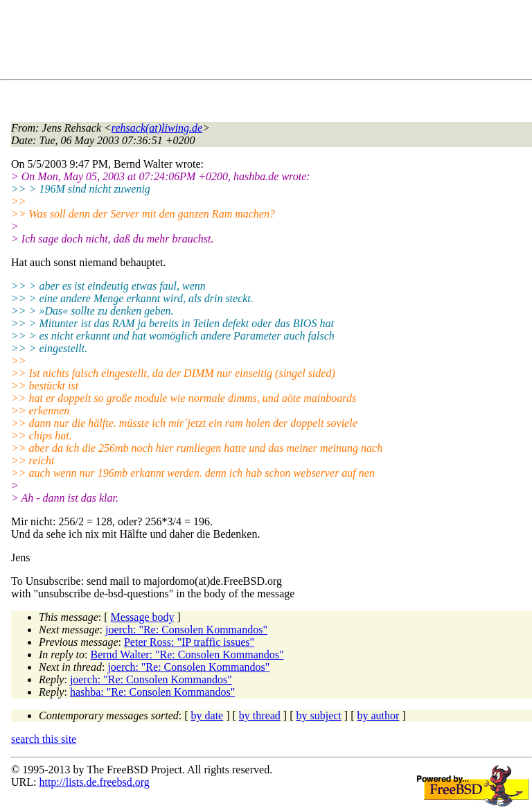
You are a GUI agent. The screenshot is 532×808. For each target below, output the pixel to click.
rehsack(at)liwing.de (157, 128)
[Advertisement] (263, 42)
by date (207, 715)
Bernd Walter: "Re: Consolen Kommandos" (187, 655)
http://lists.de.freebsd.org (94, 782)
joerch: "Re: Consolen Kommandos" (186, 630)
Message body (143, 617)
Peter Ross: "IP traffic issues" (189, 642)
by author (378, 715)
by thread (260, 715)
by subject (319, 715)
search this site (44, 739)
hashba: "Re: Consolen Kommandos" (152, 692)
